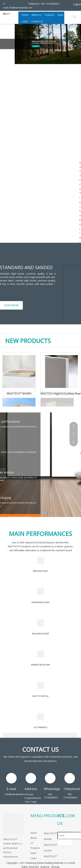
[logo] (14, 824)
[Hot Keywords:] (75, 17)
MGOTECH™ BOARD (19, 393)
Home (34, 833)
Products (35, 848)
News (33, 853)
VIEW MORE (11, 305)
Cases (34, 858)
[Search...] (71, 17)
